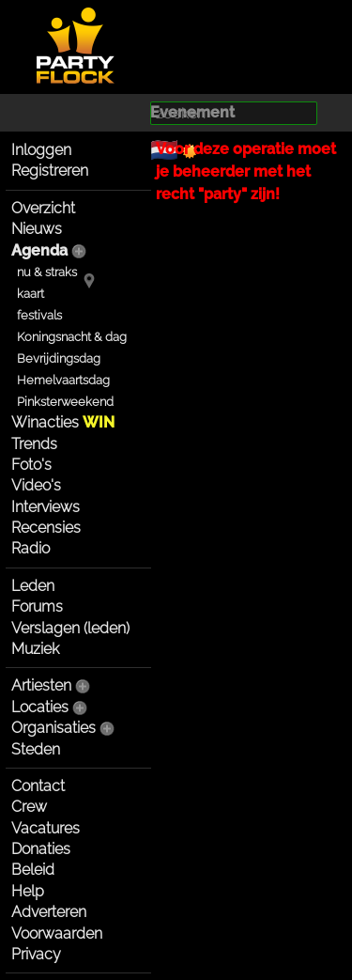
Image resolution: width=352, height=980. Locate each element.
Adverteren (49, 912)
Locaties (40, 707)
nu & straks (47, 272)
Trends (34, 444)
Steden (36, 749)
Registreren (50, 171)
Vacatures (46, 828)
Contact (38, 786)
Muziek (35, 649)
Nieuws (37, 229)
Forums (37, 607)
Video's (36, 485)
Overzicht (43, 208)
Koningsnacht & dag (72, 337)
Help (28, 891)
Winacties (63, 422)
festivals (39, 315)
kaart (31, 294)
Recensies (46, 528)
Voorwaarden (57, 933)
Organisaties (54, 728)
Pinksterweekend (65, 402)
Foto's (31, 465)
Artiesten (41, 685)
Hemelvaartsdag (63, 380)
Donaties (41, 849)
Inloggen (41, 150)
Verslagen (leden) (70, 628)
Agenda (39, 250)
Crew (29, 807)
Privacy (36, 954)
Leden (33, 586)
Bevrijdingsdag (59, 358)
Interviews (46, 507)
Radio (31, 548)
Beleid (33, 870)
